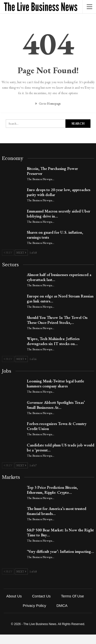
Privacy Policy (34, 606)
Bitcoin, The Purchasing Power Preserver (52, 171)
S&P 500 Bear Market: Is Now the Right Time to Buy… (60, 533)
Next (21, 253)
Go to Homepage (48, 104)
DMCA (62, 606)
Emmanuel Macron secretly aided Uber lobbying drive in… (59, 214)
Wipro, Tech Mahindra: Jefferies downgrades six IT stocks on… (53, 341)
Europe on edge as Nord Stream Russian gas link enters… (60, 299)
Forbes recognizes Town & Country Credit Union (57, 426)
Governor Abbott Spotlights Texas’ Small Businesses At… (56, 405)
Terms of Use (72, 596)
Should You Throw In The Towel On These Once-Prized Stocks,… (57, 320)
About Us (14, 596)
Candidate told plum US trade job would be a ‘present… (61, 448)
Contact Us (41, 596)
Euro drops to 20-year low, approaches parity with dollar (59, 192)
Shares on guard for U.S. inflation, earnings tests (55, 235)
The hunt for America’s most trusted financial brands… (57, 511)
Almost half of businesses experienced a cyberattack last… (59, 277)
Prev (8, 253)
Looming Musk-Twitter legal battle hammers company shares (55, 384)
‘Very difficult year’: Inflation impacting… (60, 551)
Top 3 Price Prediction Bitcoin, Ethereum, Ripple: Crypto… (52, 490)
